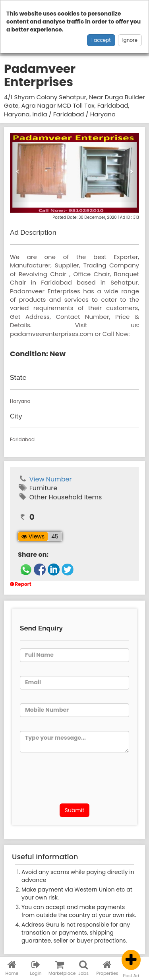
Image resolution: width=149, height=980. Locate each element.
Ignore (130, 40)
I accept (101, 40)
